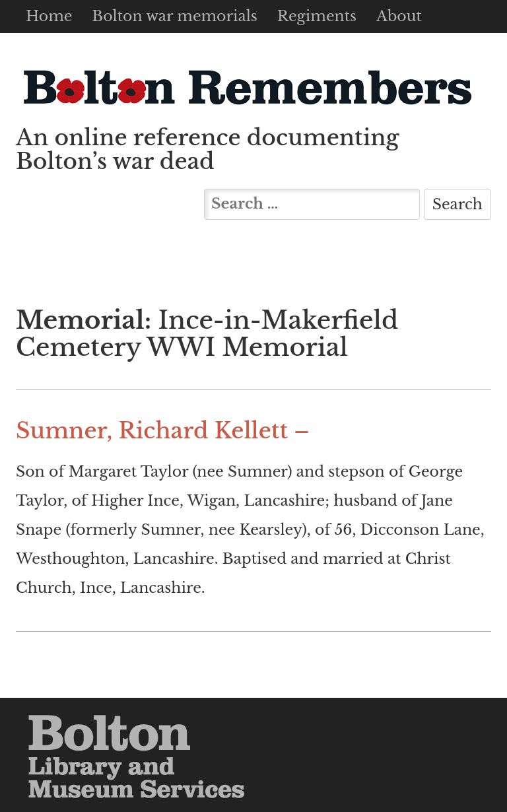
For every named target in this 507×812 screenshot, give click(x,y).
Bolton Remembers (247, 87)
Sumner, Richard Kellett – (163, 431)
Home (49, 16)
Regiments (317, 16)
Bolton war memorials (174, 16)
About (399, 16)
